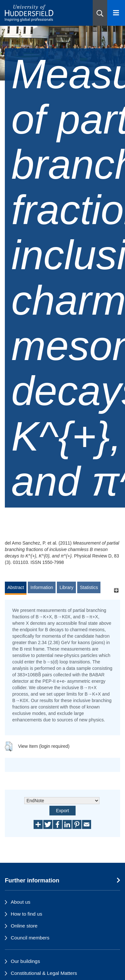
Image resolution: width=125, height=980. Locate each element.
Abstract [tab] (16, 587)
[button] (100, 13)
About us (21, 902)
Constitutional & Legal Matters (44, 973)
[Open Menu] (116, 13)
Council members (30, 938)
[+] (116, 590)
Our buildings (25, 961)
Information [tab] (42, 587)
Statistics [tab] (89, 587)
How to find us (26, 914)
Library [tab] (66, 587)
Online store (24, 926)
